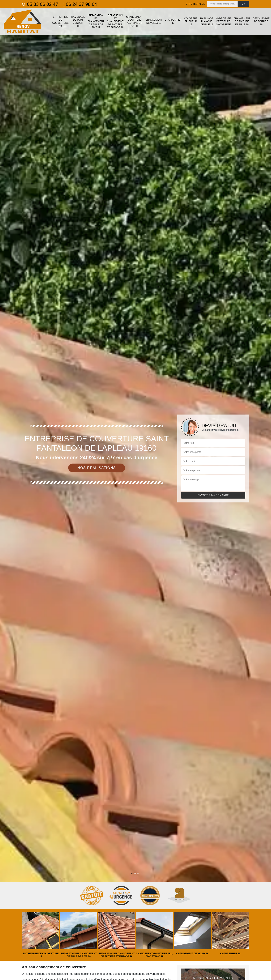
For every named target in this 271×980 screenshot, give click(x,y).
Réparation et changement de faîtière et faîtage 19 (115, 21)
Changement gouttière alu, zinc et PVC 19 (134, 21)
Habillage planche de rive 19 (207, 21)
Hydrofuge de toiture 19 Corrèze (223, 21)
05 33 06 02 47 (40, 4)
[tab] (135, 490)
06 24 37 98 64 (80, 4)
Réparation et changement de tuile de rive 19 (96, 21)
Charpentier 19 (173, 21)
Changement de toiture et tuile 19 (242, 21)
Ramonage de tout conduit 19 (78, 21)
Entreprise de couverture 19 (60, 21)
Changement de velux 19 (154, 21)
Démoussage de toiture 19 (261, 21)
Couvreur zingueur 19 (191, 21)
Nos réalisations (97, 468)
